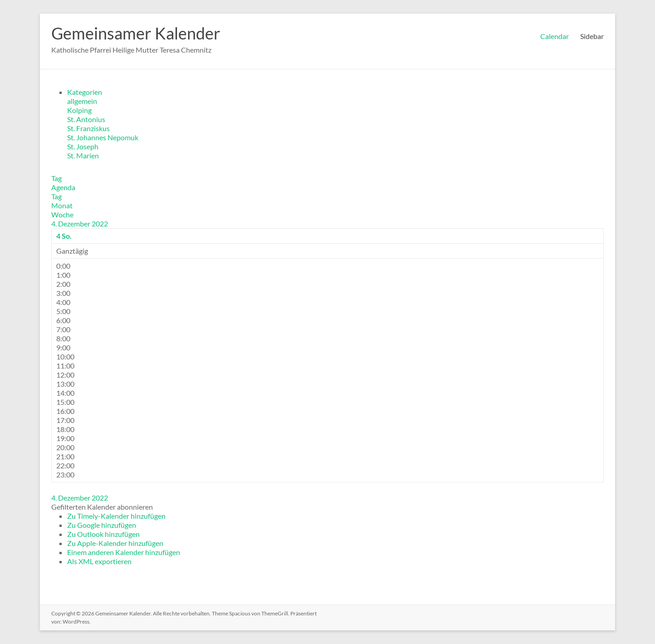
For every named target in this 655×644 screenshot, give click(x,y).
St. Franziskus (88, 128)
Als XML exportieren (99, 561)
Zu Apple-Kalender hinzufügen (115, 543)
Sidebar (592, 36)
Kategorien (85, 92)
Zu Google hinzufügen (102, 525)
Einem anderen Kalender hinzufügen (124, 552)
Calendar (555, 36)
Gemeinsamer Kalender (136, 33)
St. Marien (83, 155)
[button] (102, 507)
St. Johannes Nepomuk (103, 137)
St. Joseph (83, 146)
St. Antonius (86, 119)
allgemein (82, 101)
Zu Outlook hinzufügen (103, 534)
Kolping (79, 110)
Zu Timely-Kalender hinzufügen (116, 516)
